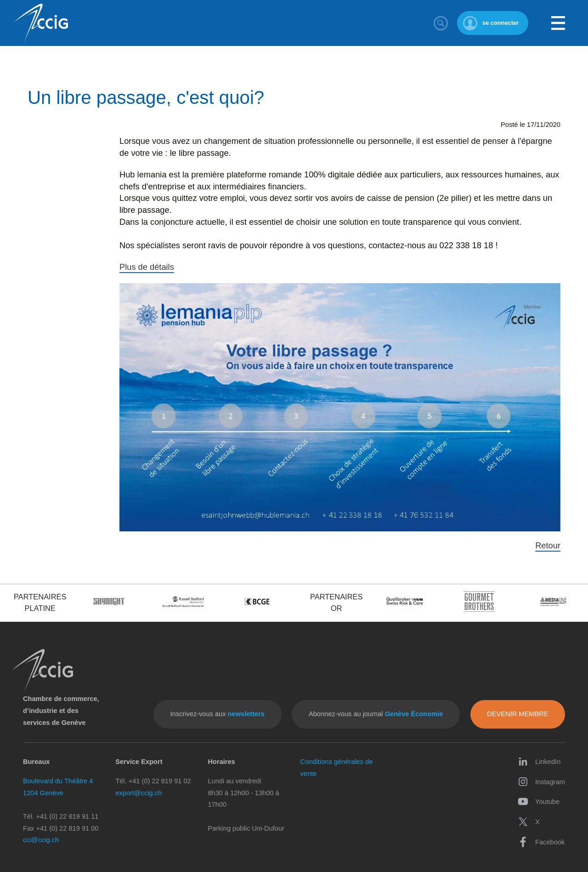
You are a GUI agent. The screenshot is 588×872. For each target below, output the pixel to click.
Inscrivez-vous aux (218, 714)
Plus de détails (147, 267)
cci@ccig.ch (41, 840)
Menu (558, 23)
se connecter (500, 23)
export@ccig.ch (139, 793)
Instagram (541, 782)
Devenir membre (517, 714)
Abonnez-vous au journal (376, 714)
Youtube (539, 801)
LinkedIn (539, 761)
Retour (548, 545)
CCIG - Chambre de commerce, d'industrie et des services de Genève (41, 23)
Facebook (541, 842)
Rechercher (441, 23)
